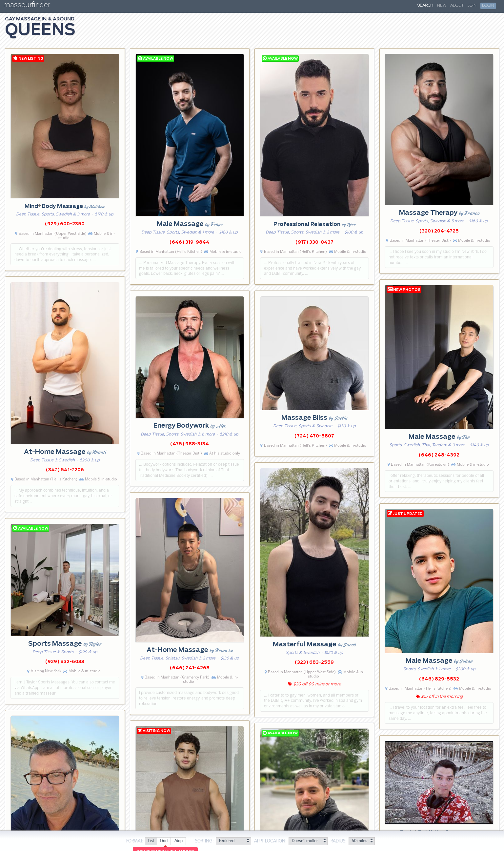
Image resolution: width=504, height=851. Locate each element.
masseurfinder (27, 6)
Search (425, 6)
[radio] (151, 841)
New (442, 6)
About (457, 6)
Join (472, 6)
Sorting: (204, 841)
